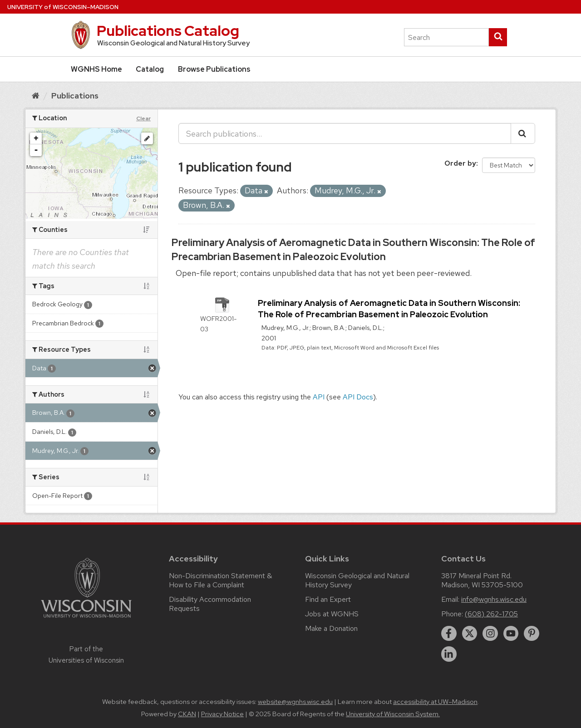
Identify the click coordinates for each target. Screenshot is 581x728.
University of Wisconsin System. (393, 714)
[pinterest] (532, 634)
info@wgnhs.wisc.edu (494, 599)
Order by (460, 163)
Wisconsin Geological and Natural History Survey (357, 580)
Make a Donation (331, 628)
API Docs (358, 397)
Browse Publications (214, 69)
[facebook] (449, 634)
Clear (143, 118)
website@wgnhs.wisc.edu (295, 702)
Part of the (86, 654)
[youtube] (511, 634)
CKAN (187, 714)
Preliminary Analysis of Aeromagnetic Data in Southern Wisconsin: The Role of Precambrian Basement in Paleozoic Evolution (353, 250)
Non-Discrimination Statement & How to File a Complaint (220, 580)
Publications (75, 96)
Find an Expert (328, 599)
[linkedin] (449, 654)
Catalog (150, 69)
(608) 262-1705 (491, 614)
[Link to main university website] (86, 619)
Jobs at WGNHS (332, 614)
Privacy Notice (222, 714)
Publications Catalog (168, 31)
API (319, 397)
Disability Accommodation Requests (210, 604)
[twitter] (470, 634)
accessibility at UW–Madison (435, 702)
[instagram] (490, 634)
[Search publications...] (345, 133)
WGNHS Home (96, 69)
